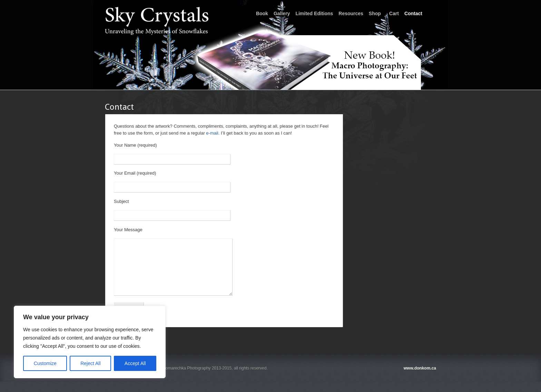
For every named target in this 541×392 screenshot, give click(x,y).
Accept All (135, 363)
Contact (413, 13)
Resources (351, 13)
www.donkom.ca (420, 379)
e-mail (212, 133)
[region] (90, 342)
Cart (394, 13)
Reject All (90, 363)
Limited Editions (314, 13)
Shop (375, 13)
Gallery (282, 13)
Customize (45, 363)
